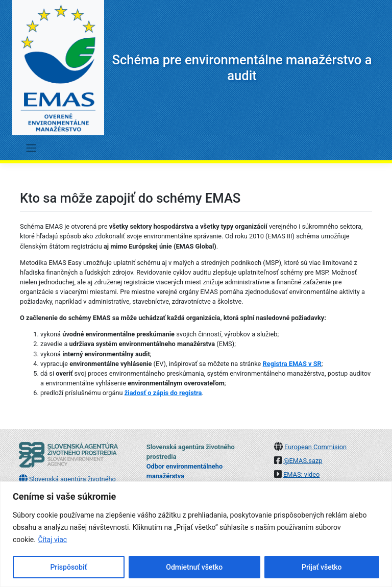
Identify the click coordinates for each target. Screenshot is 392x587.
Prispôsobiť (68, 567)
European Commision (315, 447)
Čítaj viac (52, 540)
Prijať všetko (322, 567)
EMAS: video (301, 474)
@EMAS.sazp (303, 461)
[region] (196, 534)
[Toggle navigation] (31, 148)
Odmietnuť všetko (194, 567)
